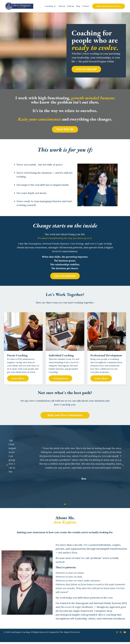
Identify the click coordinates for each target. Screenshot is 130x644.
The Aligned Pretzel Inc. (70, 634)
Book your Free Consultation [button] (65, 416)
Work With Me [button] (65, 129)
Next (123, 466)
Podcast (70, 6)
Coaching (50, 6)
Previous (7, 466)
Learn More (18, 379)
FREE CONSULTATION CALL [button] (109, 6)
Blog (78, 6)
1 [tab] (62, 506)
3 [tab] (68, 506)
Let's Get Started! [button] (86, 69)
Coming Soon (60, 379)
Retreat (62, 6)
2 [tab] (65, 506)
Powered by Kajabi (120, 639)
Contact (85, 6)
